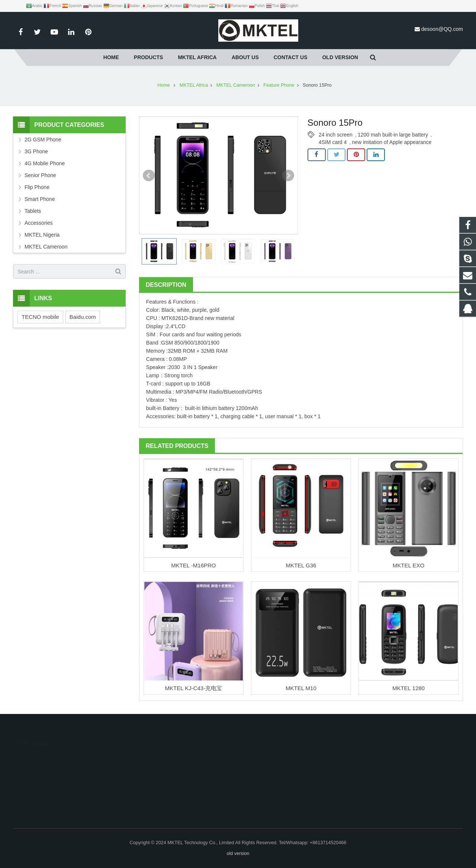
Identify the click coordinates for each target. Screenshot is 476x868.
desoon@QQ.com (442, 29)
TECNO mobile (40, 317)
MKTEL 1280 (409, 688)
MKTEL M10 (301, 688)
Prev (149, 176)
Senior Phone (40, 175)
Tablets (33, 211)
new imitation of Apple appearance (392, 142)
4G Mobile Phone (45, 163)
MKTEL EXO (409, 565)
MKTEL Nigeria (42, 235)
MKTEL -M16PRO (193, 565)
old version (238, 853)
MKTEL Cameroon (46, 247)
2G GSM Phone (43, 140)
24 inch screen (336, 135)
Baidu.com (83, 317)
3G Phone (36, 151)
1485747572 (149, 758)
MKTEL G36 (301, 565)
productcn (145, 801)
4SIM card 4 (333, 142)
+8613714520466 (153, 769)
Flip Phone (37, 187)
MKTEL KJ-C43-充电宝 (194, 688)
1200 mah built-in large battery (393, 135)
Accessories (38, 223)
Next (288, 176)
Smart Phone (40, 199)
